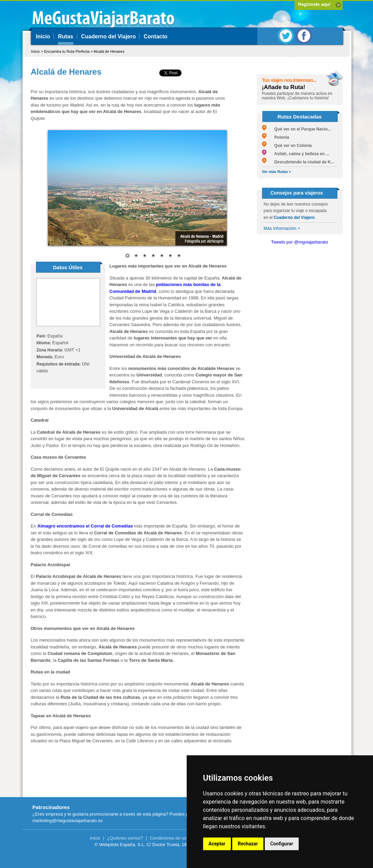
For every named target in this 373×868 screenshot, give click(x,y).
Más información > (282, 228)
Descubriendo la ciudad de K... (298, 162)
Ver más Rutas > (277, 172)
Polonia (276, 137)
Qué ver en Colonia (287, 146)
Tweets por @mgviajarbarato (299, 242)
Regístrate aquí (314, 4)
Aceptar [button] (217, 844)
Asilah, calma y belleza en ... (296, 154)
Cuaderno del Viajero (109, 36)
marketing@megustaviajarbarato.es (68, 821)
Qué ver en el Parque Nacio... (297, 129)
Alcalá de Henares (109, 51)
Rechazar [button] (248, 844)
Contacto (155, 36)
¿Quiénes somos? (125, 838)
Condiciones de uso (169, 838)
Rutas (65, 36)
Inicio (43, 36)
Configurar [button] (282, 844)
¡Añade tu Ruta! (284, 87)
